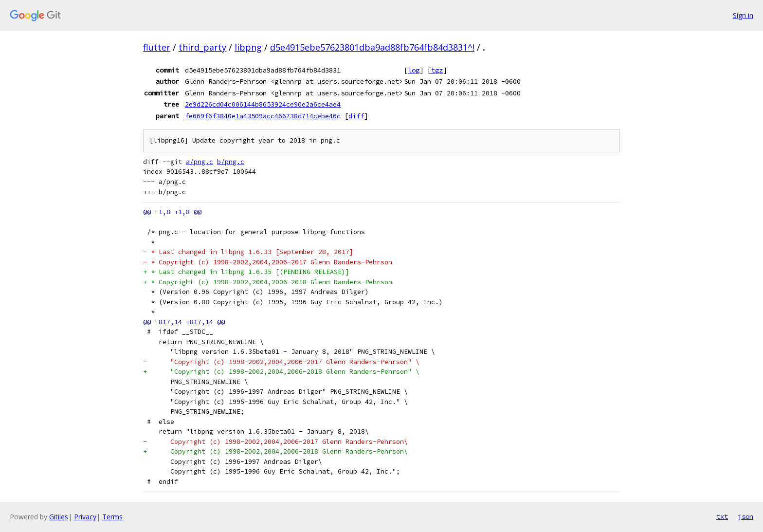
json (745, 516)
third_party (202, 47)
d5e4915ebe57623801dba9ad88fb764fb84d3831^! (372, 47)
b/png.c (231, 162)
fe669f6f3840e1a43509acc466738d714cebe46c (263, 116)
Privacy (85, 517)
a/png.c (200, 162)
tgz (437, 70)
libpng (248, 47)
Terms (112, 517)
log (414, 70)
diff (356, 116)
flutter (157, 47)
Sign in (743, 15)
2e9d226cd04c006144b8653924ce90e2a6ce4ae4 (263, 104)
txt (722, 516)
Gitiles (59, 517)
